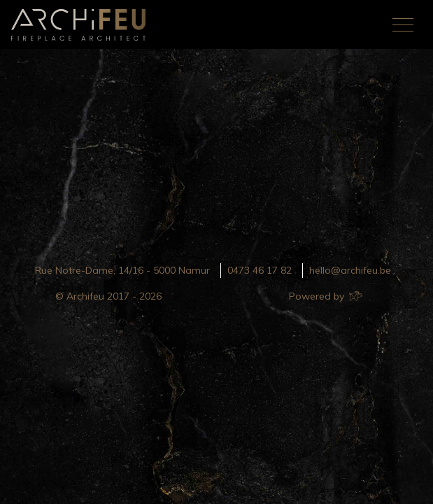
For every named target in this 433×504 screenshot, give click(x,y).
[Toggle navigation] (403, 24)
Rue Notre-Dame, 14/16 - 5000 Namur (122, 270)
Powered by (325, 296)
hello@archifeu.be (350, 270)
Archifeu (81, 25)
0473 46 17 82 (260, 270)
